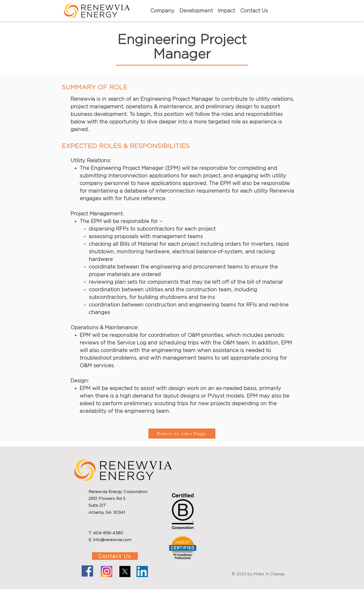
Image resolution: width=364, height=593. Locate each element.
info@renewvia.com (112, 540)
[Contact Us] (115, 556)
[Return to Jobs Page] (182, 434)
